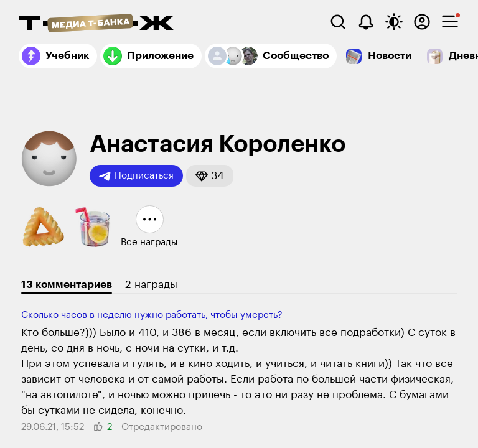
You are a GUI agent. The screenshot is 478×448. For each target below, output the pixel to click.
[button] (210, 176)
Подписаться (136, 176)
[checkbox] (450, 22)
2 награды (151, 285)
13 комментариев (67, 285)
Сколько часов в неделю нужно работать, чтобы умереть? (152, 315)
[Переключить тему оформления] (394, 22)
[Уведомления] (366, 22)
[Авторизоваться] (422, 22)
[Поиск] (338, 22)
